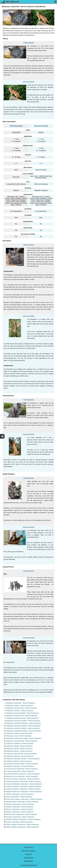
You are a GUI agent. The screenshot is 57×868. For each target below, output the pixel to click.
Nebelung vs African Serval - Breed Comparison (22, 708)
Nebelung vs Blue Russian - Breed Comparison (21, 754)
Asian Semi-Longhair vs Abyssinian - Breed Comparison (24, 799)
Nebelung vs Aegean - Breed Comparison (20, 706)
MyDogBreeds (28, 861)
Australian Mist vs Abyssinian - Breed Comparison (22, 802)
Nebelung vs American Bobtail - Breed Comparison (23, 713)
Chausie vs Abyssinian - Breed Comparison (20, 771)
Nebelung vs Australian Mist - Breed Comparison (22, 741)
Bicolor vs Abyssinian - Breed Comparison (20, 809)
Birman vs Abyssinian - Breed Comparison (20, 812)
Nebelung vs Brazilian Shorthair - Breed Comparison (23, 759)
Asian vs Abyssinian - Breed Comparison (19, 797)
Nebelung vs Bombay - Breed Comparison (20, 756)
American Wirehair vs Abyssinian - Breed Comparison (23, 789)
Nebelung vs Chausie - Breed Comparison (20, 711)
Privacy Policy (28, 847)
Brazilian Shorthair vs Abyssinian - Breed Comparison (23, 819)
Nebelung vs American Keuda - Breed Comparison (22, 718)
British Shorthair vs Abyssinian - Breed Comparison (23, 827)
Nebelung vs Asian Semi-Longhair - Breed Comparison (24, 738)
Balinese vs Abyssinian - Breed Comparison (20, 804)
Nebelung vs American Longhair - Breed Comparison (23, 721)
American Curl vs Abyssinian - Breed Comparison (22, 776)
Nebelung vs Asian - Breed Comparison (19, 736)
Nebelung (26, 43)
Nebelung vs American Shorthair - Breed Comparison (23, 726)
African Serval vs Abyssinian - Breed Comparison (22, 769)
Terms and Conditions (29, 851)
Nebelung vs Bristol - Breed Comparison (19, 761)
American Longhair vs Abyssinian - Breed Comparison (24, 781)
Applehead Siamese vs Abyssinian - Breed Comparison (24, 792)
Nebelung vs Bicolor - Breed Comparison (19, 749)
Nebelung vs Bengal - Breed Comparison (19, 746)
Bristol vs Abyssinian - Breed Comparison (20, 822)
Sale (32, 43)
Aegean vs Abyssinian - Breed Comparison (20, 766)
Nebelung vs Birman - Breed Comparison (19, 751)
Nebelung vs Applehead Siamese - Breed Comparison (24, 731)
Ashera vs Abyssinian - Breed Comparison (20, 794)
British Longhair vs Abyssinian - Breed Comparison (23, 824)
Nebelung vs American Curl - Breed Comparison (22, 716)
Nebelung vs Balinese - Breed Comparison (20, 743)
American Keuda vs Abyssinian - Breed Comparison (23, 779)
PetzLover (28, 854)
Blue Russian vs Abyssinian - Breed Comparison (22, 814)
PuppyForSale (28, 858)
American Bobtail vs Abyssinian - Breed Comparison (23, 774)
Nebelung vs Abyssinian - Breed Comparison (21, 703)
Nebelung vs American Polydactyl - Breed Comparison (24, 723)
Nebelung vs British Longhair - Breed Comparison (22, 764)
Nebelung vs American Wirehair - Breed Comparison (23, 728)
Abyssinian (26, 82)
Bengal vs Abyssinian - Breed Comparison (20, 807)
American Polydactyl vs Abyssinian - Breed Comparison (24, 784)
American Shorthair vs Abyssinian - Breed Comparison (24, 787)
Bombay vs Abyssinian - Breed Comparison (20, 817)
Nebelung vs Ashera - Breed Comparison (19, 733)
